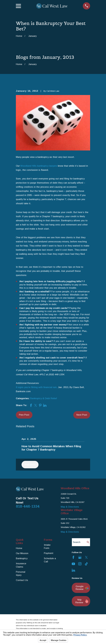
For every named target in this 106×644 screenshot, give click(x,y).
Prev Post (24, 415)
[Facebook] (73, 557)
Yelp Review (81, 601)
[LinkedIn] (73, 570)
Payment (49, 553)
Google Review (81, 588)
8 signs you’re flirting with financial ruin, (37, 387)
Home (19, 548)
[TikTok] (86, 564)
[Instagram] (80, 564)
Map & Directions (70, 507)
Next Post (82, 415)
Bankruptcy (22, 558)
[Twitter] (86, 557)
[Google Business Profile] (80, 557)
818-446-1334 (28, 506)
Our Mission (22, 553)
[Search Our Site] (88, 542)
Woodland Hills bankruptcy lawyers (39, 166)
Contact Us (22, 580)
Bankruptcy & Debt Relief (44, 398)
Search (77, 542)
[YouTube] (73, 564)
